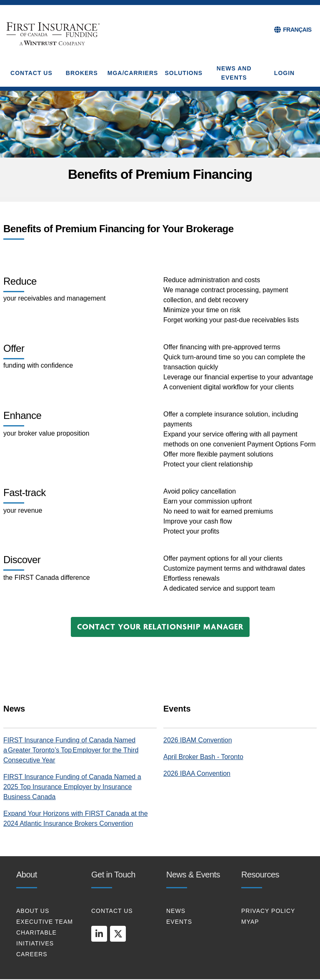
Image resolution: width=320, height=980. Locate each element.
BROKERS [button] (82, 73)
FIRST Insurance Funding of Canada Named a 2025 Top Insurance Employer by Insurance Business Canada (72, 787)
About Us (33, 911)
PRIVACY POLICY (268, 911)
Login (284, 73)
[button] (160, 627)
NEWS (176, 911)
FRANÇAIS (297, 30)
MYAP (250, 922)
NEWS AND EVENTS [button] (234, 73)
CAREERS (32, 954)
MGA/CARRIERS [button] (133, 73)
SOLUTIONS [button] (184, 73)
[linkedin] (99, 934)
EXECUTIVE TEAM (45, 922)
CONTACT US (112, 911)
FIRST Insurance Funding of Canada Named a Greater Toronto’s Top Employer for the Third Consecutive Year (71, 750)
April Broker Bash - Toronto (203, 757)
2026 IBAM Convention (198, 740)
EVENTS (179, 922)
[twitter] (118, 934)
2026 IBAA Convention (197, 773)
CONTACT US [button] (31, 73)
